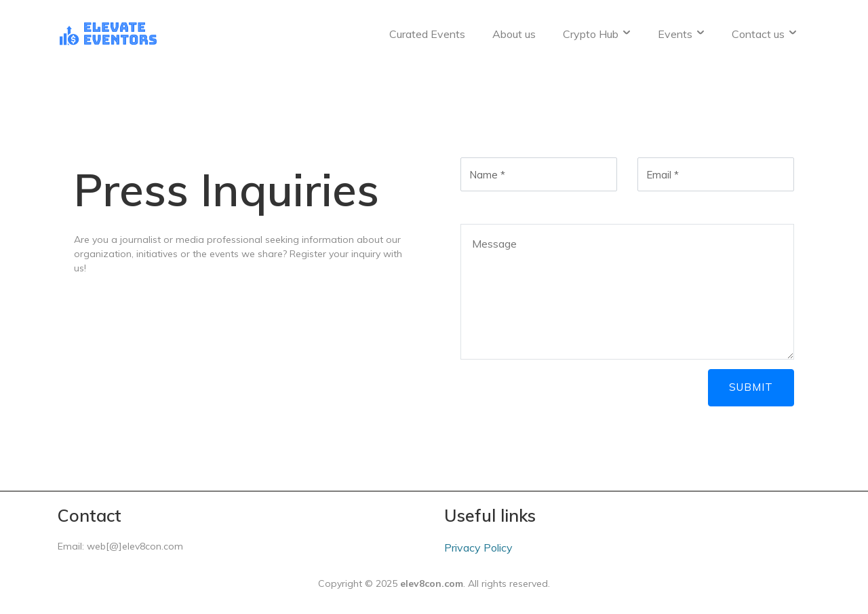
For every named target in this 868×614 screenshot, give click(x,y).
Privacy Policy (478, 548)
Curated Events (427, 34)
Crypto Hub (599, 34)
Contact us (766, 34)
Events (683, 34)
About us (514, 34)
